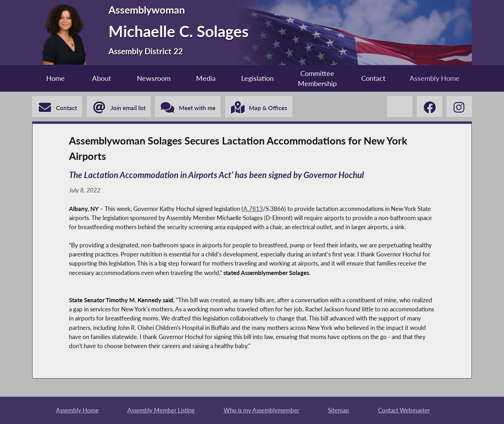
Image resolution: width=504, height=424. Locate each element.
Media (206, 78)
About (101, 78)
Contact (373, 78)
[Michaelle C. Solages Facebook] (429, 107)
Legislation (257, 78)
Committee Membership (317, 79)
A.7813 (253, 209)
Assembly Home (435, 78)
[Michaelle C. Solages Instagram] (459, 107)
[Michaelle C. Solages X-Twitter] (400, 107)
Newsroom (154, 78)
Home (55, 78)
